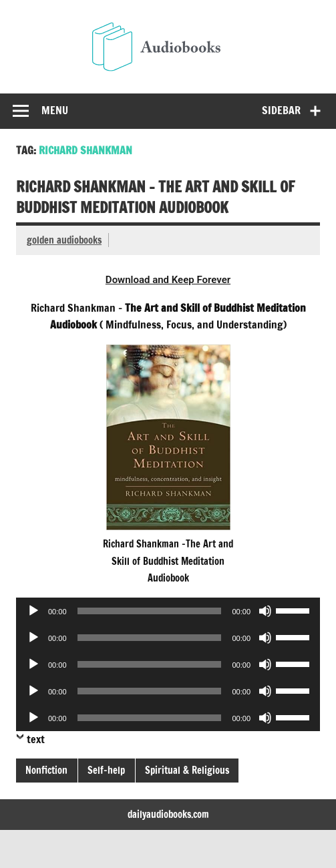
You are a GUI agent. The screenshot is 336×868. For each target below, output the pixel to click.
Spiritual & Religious (187, 770)
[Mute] (265, 611)
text (36, 739)
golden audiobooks (64, 240)
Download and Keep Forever (168, 280)
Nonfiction (46, 770)
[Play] (33, 611)
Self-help (106, 770)
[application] (168, 611)
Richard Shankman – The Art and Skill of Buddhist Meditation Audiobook (155, 197)
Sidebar (281, 110)
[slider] (150, 611)
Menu (55, 110)
